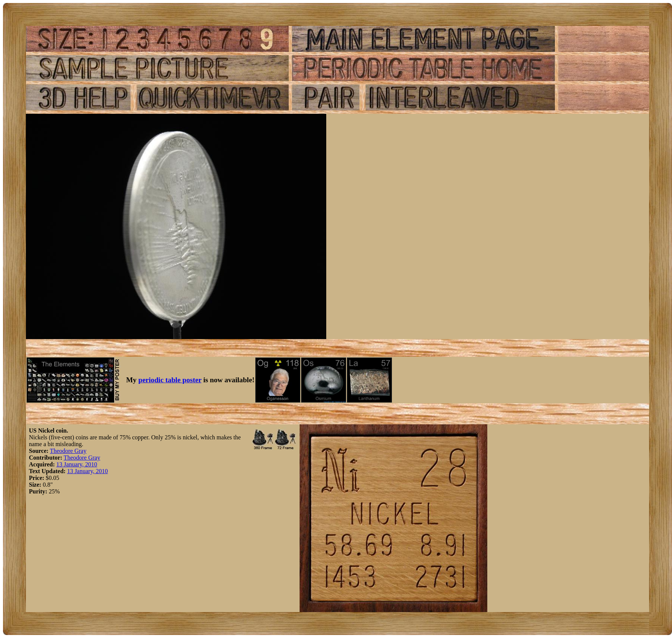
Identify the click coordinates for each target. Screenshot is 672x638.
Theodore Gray (68, 451)
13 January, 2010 (77, 464)
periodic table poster (170, 380)
